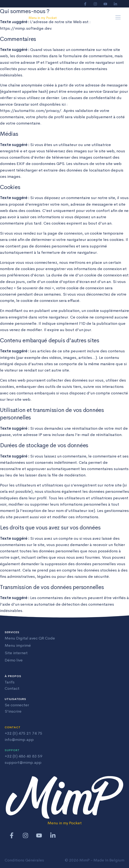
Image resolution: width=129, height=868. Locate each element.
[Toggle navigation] (118, 17)
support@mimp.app (23, 763)
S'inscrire (13, 711)
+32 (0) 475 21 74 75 (24, 733)
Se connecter (17, 705)
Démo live (14, 660)
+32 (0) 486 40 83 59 (24, 756)
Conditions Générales (24, 860)
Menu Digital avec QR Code (30, 638)
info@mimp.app (19, 740)
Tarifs (10, 682)
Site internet (16, 653)
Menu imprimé (18, 645)
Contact (12, 688)
